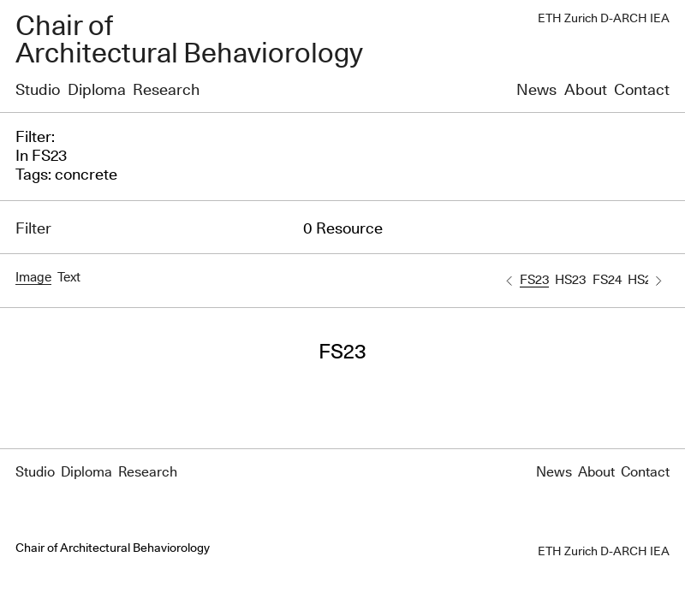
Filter (33, 229)
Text (69, 278)
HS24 (643, 280)
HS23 (570, 280)
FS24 (607, 280)
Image (33, 278)
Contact (642, 91)
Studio (38, 91)
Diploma (97, 91)
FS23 (534, 280)
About (586, 91)
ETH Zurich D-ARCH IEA (604, 19)
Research (166, 91)
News (536, 91)
